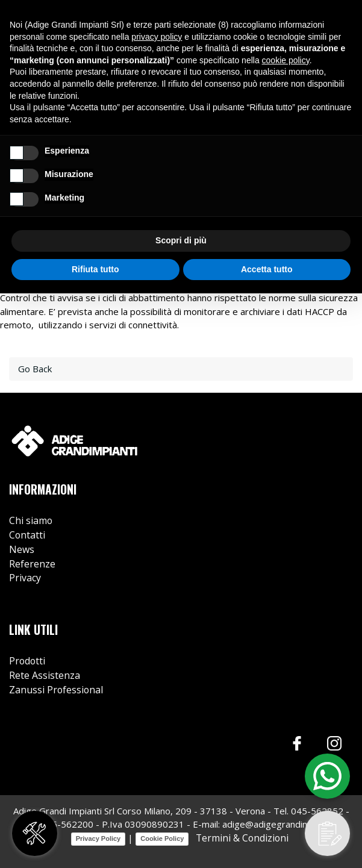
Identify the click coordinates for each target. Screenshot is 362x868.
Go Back (35, 369)
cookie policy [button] (286, 60)
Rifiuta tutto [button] (95, 269)
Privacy (25, 578)
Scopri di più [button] (181, 240)
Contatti (27, 535)
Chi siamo (31, 520)
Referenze (32, 564)
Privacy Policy (98, 838)
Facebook (297, 743)
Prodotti (27, 661)
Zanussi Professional (56, 690)
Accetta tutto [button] (267, 269)
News (22, 549)
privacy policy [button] (157, 37)
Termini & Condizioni (241, 838)
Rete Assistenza (45, 675)
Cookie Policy (162, 838)
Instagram (335, 743)
